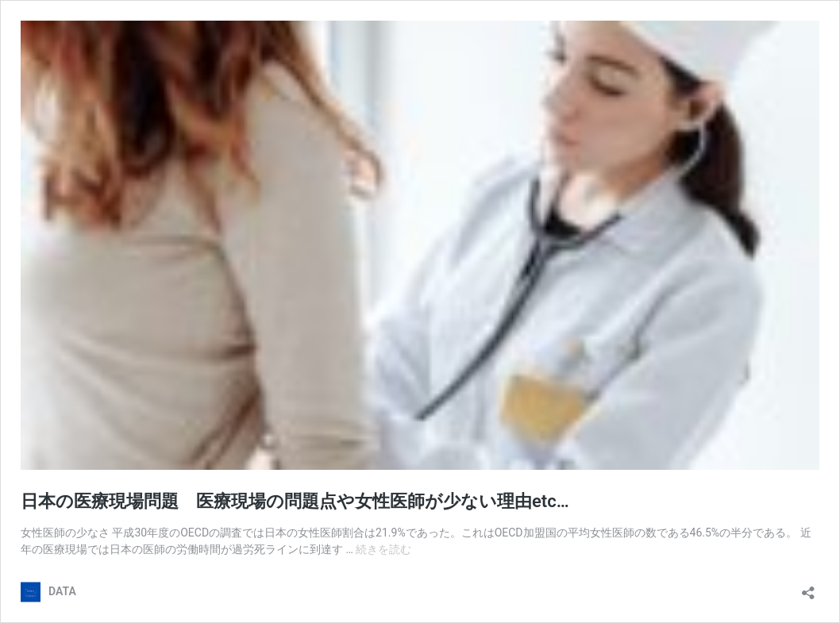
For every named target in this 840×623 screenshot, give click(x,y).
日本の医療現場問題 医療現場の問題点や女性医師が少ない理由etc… (295, 501)
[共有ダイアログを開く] (808, 588)
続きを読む (383, 549)
